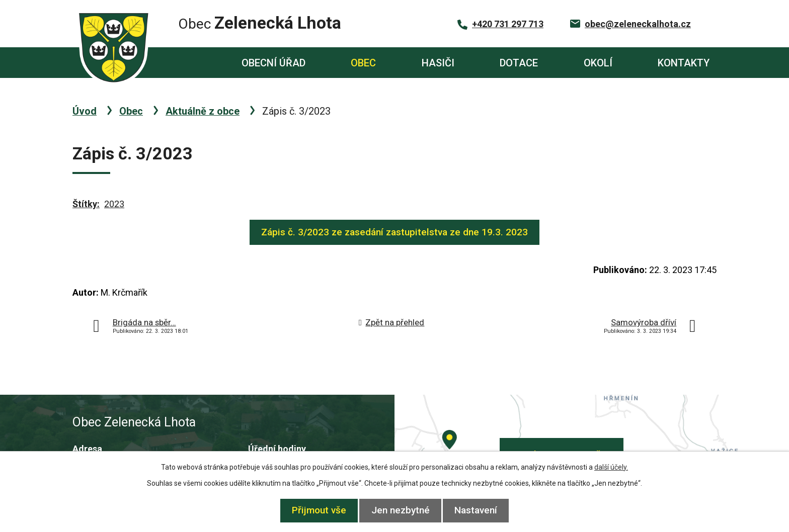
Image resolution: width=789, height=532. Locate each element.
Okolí (598, 63)
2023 (114, 204)
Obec (363, 63)
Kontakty (684, 63)
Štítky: (86, 204)
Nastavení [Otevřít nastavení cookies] (481, 510)
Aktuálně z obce (203, 111)
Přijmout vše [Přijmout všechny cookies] (314, 510)
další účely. (611, 467)
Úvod (181, 63)
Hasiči (438, 63)
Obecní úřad (273, 63)
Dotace (519, 63)
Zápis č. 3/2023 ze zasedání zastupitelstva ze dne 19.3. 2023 (395, 232)
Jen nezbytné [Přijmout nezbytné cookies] (401, 510)
